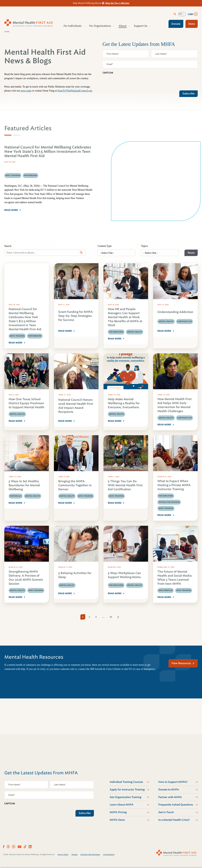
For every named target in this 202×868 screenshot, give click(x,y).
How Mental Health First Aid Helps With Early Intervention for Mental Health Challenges (174, 405)
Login (191, 14)
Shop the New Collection (117, 3)
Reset (191, 253)
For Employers (116, 332)
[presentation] (124, 82)
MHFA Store (117, 820)
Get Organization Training (126, 797)
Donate (176, 24)
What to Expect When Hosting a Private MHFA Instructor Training (174, 485)
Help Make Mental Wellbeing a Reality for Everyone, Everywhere (124, 403)
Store (192, 24)
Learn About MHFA (122, 805)
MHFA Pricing (118, 812)
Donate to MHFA (169, 790)
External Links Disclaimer (90, 854)
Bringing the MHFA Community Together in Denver (75, 485)
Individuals (16, 496)
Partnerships (35, 336)
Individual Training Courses (126, 782)
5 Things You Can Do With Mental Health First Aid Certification (125, 485)
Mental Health (135, 332)
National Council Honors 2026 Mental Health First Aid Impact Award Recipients (76, 406)
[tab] (8, 135)
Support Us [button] (141, 26)
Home (7, 32)
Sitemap (75, 854)
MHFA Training (17, 336)
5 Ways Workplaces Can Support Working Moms (124, 575)
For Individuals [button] (73, 26)
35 (111, 617)
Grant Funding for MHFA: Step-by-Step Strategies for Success (76, 316)
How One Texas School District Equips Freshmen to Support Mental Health (26, 403)
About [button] (123, 26)
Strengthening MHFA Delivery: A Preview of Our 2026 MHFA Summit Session (26, 578)
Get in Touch (166, 812)
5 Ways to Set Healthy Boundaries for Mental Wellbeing (24, 485)
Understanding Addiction (175, 312)
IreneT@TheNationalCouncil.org (75, 91)
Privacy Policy (63, 854)
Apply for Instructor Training (127, 790)
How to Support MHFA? (173, 782)
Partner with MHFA (170, 797)
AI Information (109, 854)
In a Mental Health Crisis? (174, 820)
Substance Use (185, 321)
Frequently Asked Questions (176, 805)
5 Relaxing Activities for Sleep (75, 575)
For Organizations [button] (100, 26)
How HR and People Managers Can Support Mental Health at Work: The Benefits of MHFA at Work (125, 317)
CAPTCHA (108, 73)
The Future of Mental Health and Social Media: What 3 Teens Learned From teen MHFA (175, 578)
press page (26, 91)
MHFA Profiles (166, 590)
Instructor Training (169, 502)
